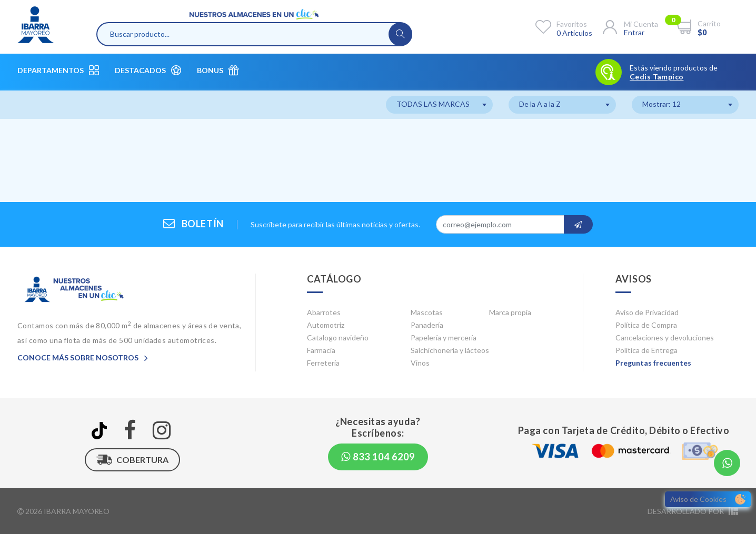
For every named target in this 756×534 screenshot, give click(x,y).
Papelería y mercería (444, 337)
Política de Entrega (646, 350)
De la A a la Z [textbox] (540, 104)
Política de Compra (646, 325)
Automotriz (326, 325)
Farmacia (321, 350)
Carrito (709, 23)
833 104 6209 (378, 457)
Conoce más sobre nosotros (83, 357)
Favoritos (572, 24)
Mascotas (427, 312)
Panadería (427, 325)
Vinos (420, 363)
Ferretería (323, 363)
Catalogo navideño (338, 337)
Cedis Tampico (656, 77)
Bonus (218, 70)
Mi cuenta (641, 24)
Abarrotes (324, 312)
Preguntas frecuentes (653, 363)
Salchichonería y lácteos (450, 350)
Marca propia (510, 312)
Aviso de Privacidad (647, 312)
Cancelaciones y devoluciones (665, 337)
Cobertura (132, 460)
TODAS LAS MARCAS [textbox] (433, 104)
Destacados (148, 70)
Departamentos (58, 70)
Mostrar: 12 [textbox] (661, 104)
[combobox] (439, 105)
